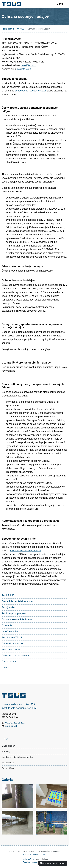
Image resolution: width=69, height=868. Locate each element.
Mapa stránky (8, 746)
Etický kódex (8, 607)
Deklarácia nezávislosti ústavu (18, 601)
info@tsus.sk (28, 65)
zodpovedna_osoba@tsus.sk (31, 91)
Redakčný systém (30, 862)
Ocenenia (7, 625)
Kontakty (6, 751)
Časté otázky (9, 662)
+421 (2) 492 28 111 (15, 723)
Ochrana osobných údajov (17, 619)
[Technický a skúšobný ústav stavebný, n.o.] (12, 4)
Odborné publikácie (12, 644)
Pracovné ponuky (11, 650)
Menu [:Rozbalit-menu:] (61, 4)
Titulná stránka (8, 29)
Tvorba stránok (28, 859)
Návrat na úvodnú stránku (53, 863)
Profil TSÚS (8, 595)
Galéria (6, 668)
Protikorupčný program (14, 613)
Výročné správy (10, 631)
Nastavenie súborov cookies (34, 854)
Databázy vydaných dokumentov (17, 757)
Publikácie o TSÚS (12, 637)
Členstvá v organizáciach (15, 656)
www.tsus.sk (24, 69)
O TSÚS (21, 29)
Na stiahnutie (8, 763)
